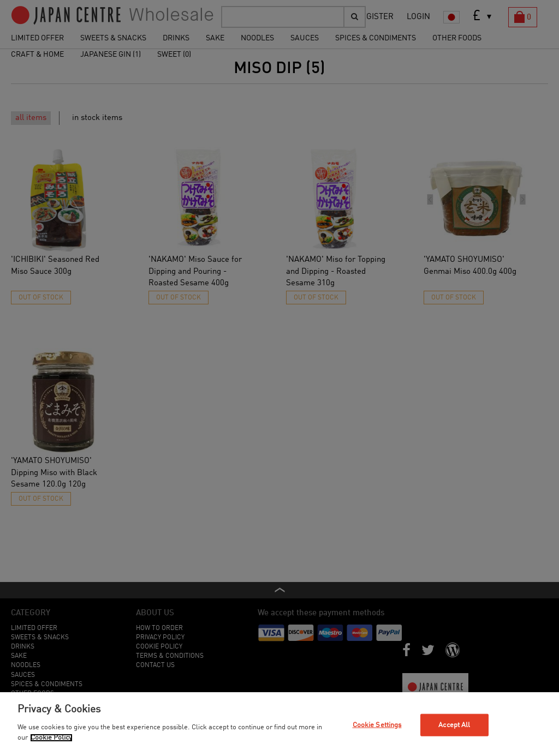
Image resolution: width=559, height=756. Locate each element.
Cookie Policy (51, 738)
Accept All (454, 725)
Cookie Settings (377, 725)
